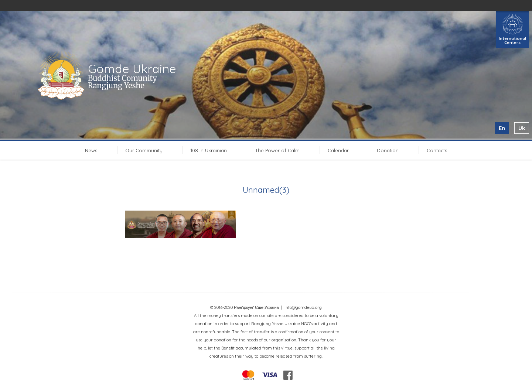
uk (522, 128)
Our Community (144, 150)
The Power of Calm (277, 150)
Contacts (437, 150)
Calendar (338, 150)
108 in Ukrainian (209, 150)
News (91, 150)
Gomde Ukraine (132, 69)
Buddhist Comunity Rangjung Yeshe (122, 82)
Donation (388, 150)
